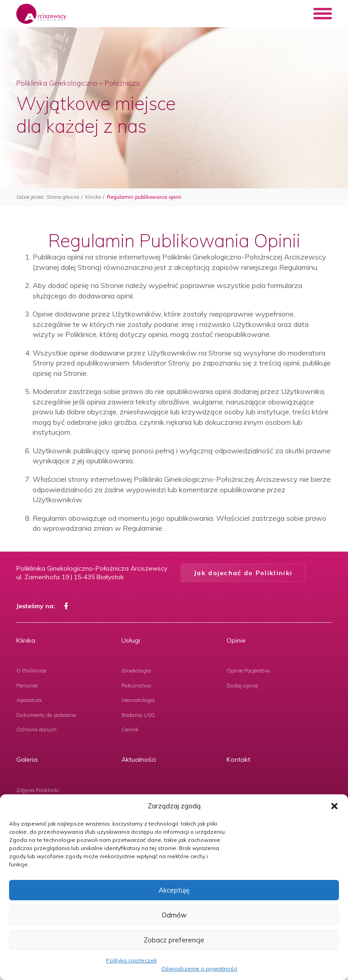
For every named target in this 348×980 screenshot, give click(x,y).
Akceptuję (174, 890)
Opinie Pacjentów (248, 670)
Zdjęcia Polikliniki (38, 790)
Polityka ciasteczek (131, 960)
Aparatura (29, 700)
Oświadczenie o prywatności (199, 968)
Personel (27, 685)
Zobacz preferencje (174, 940)
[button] (334, 806)
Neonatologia (138, 700)
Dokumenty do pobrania (46, 715)
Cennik (130, 729)
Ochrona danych (36, 729)
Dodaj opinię (242, 685)
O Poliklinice (31, 670)
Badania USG (138, 715)
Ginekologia (136, 670)
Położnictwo (136, 685)
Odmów (174, 915)
